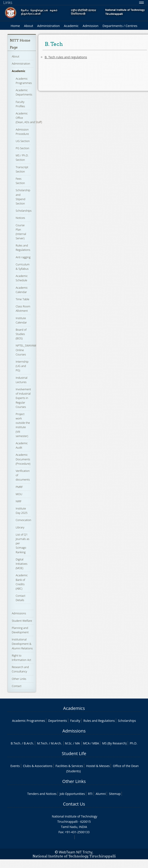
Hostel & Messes (98, 766)
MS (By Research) (114, 743)
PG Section (22, 148)
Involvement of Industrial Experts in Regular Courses (23, 398)
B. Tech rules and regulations (66, 57)
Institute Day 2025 (22, 511)
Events (15, 766)
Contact (17, 686)
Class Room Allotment (23, 308)
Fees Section (20, 181)
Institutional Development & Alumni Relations (22, 644)
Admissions (19, 613)
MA (77, 743)
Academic (71, 26)
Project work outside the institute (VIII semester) (23, 425)
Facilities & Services (69, 766)
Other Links (19, 679)
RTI (90, 794)
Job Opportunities (72, 794)
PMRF (19, 487)
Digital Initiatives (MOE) (22, 564)
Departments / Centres (120, 26)
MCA (86, 743)
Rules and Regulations (23, 248)
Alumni (101, 794)
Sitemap (115, 794)
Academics (74, 708)
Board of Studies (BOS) (21, 334)
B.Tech (15, 743)
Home (15, 26)
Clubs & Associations (38, 766)
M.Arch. (56, 743)
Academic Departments (24, 92)
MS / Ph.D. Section (22, 158)
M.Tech (42, 743)
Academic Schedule (22, 278)
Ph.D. (133, 743)
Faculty (75, 721)
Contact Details (21, 598)
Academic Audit (22, 445)
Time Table (22, 299)
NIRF (19, 501)
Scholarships (24, 211)
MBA (96, 743)
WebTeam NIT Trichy (76, 852)
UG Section (23, 141)
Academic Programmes (28, 721)
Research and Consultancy (20, 669)
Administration (48, 26)
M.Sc (68, 743)
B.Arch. (29, 743)
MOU (19, 494)
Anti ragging (23, 257)
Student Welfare (22, 621)
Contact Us (74, 804)
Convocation (23, 520)
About (29, 26)
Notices (20, 218)
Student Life (74, 753)
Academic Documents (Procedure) (23, 459)
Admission (90, 26)
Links (8, 2)
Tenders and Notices (42, 794)
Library (20, 527)
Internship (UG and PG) (22, 366)
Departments (58, 721)
